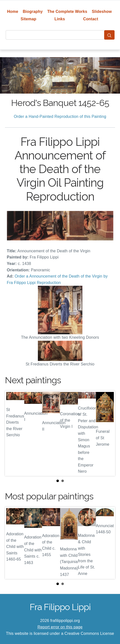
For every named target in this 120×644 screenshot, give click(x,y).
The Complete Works (67, 12)
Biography (33, 12)
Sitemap (28, 19)
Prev (13, 433)
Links (60, 19)
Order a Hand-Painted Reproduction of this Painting (60, 116)
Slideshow (102, 12)
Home (12, 12)
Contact (91, 19)
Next (107, 433)
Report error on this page (60, 627)
